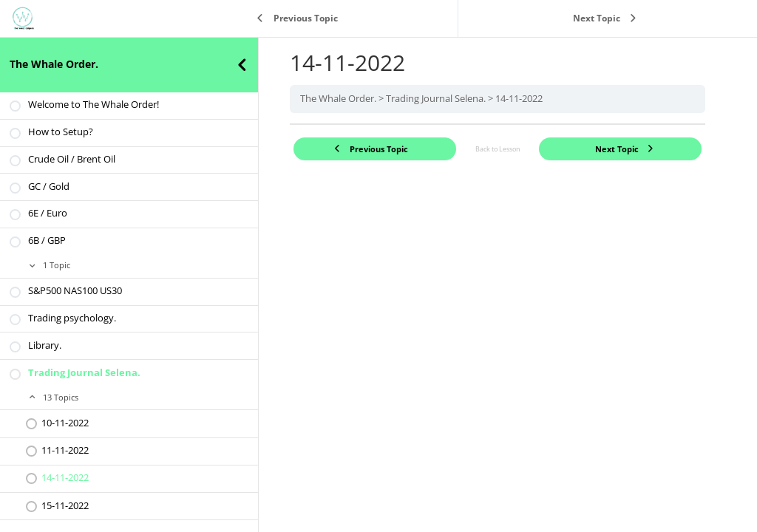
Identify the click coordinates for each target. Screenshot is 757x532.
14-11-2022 (519, 98)
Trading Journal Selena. (436, 98)
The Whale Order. (54, 64)
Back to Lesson (498, 149)
